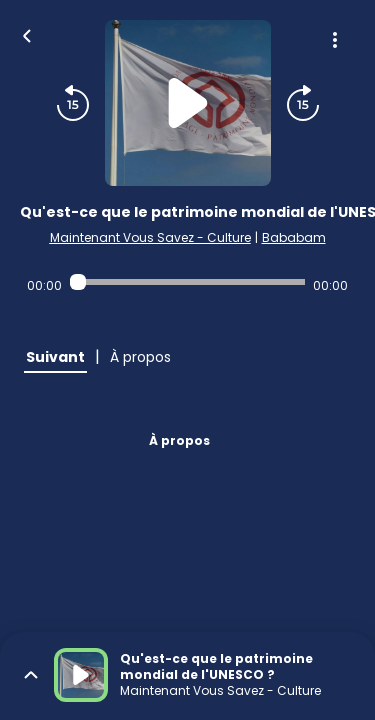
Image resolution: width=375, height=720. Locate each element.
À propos (179, 440)
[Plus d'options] (335, 40)
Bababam (294, 237)
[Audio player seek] (187, 282)
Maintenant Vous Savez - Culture (150, 237)
